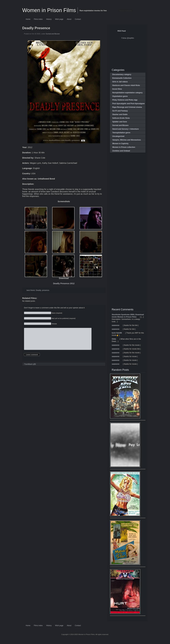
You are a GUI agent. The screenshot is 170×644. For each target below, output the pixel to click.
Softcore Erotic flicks (121, 118)
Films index (38, 19)
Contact (78, 19)
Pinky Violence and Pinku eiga (125, 100)
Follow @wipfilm (128, 38)
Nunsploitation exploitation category (127, 93)
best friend (31, 290)
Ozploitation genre (120, 96)
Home (28, 19)
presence (46, 290)
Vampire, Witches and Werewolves (127, 140)
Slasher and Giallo (120, 114)
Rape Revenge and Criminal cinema (127, 107)
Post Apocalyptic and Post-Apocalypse (128, 104)
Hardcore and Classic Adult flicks (126, 85)
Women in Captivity (120, 144)
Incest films (117, 89)
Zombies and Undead (121, 151)
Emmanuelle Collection (122, 78)
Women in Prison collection (124, 147)
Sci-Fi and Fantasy (120, 111)
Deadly (38, 290)
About (69, 19)
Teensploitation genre (121, 133)
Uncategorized (118, 136)
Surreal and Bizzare (53, 34)
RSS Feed (122, 31)
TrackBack (30, 369)
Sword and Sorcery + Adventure (126, 129)
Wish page (59, 19)
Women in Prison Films (49, 10)
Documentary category (122, 74)
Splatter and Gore (120, 122)
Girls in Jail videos (120, 82)
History (49, 19)
